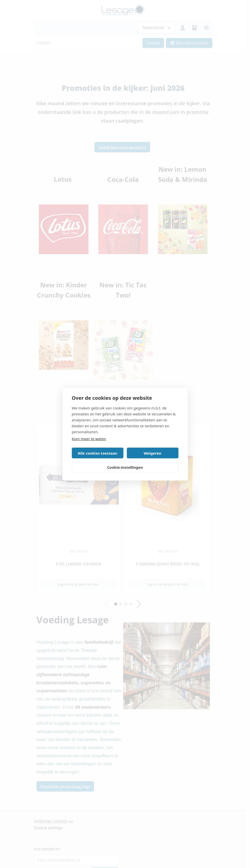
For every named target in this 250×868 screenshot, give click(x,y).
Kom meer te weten (89, 439)
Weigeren (153, 453)
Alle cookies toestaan (97, 453)
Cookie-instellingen (125, 467)
